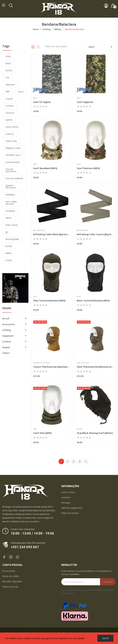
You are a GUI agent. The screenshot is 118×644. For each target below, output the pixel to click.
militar (9, 253)
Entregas (66, 503)
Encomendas (9, 571)
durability (10, 211)
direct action (12, 127)
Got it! (105, 638)
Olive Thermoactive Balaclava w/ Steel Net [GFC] (95, 367)
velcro (9, 218)
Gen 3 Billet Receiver (11, 203)
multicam (10, 85)
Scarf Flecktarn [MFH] (88, 168)
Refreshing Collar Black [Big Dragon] (52, 234)
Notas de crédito (11, 576)
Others (6, 353)
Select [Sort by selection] (101, 47)
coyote (9, 99)
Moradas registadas (12, 581)
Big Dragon (39, 230)
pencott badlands (14, 178)
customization (13, 162)
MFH (35, 98)
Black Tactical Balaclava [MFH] (93, 301)
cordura (10, 106)
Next (86, 461)
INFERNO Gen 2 (14, 155)
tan (7, 77)
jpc (7, 232)
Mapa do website (70, 513)
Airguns (6, 347)
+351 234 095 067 (25, 547)
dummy (10, 134)
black (8, 63)
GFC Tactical (83, 363)
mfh (8, 92)
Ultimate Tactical (42, 363)
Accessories (9, 324)
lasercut (10, 113)
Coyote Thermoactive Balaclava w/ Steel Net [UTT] (52, 367)
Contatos (66, 497)
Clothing (7, 330)
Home (7, 308)
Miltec (80, 429)
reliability (10, 195)
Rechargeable (12, 239)
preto (8, 56)
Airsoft (6, 318)
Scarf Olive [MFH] (42, 433)
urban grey (11, 141)
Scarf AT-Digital (42, 102)
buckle (9, 246)
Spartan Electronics (11, 186)
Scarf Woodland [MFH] (45, 168)
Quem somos (68, 492)
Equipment (8, 336)
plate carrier (12, 225)
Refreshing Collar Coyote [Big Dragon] (95, 234)
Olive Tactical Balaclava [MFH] (49, 301)
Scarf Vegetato (85, 102)
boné (21, 92)
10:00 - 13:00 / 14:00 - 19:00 (32, 533)
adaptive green (13, 148)
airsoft (9, 70)
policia (9, 260)
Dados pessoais (10, 587)
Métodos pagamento (72, 508)
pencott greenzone (11, 170)
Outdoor (7, 341)
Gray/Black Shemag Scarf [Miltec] (95, 433)
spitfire (9, 120)
